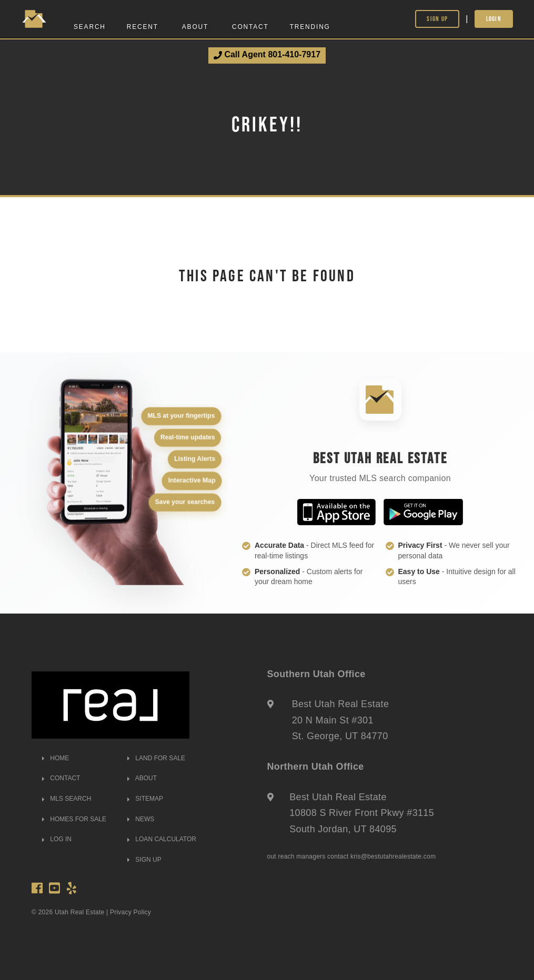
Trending (310, 27)
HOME (56, 758)
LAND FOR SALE (156, 758)
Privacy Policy (130, 912)
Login (494, 19)
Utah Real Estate (80, 912)
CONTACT (61, 778)
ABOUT (142, 778)
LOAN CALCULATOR (162, 839)
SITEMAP (145, 799)
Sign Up (437, 19)
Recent (143, 27)
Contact (250, 27)
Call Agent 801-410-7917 (267, 55)
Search (90, 27)
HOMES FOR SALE (74, 819)
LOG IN (57, 839)
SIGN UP (144, 860)
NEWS (141, 819)
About (195, 27)
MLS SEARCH (67, 799)
